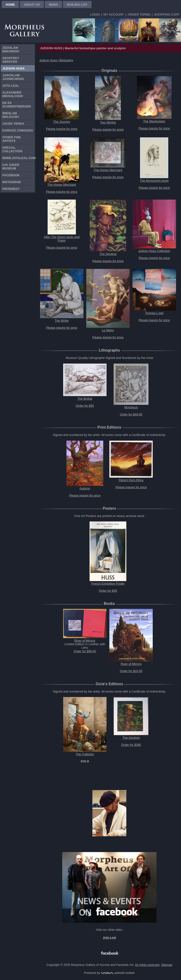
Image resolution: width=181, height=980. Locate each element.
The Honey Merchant (62, 185)
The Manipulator (154, 121)
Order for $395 (131, 745)
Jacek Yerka (13, 124)
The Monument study (154, 181)
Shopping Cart (167, 14)
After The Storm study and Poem (62, 239)
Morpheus (131, 407)
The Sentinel (108, 254)
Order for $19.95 (131, 671)
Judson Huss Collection (154, 251)
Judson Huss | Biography (56, 60)
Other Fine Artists (12, 139)
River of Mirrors (85, 641)
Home (10, 5)
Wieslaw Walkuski (10, 115)
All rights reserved (147, 965)
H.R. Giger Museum (11, 167)
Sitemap (167, 965)
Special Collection (12, 149)
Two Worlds (108, 122)
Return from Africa (131, 480)
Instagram (12, 182)
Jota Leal (11, 86)
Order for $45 (108, 591)
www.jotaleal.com (19, 158)
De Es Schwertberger (17, 105)
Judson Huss (13, 68)
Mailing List (77, 5)
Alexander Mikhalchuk (13, 94)
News (53, 5)
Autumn (85, 488)
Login (95, 14)
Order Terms (139, 14)
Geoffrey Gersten (11, 60)
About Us (32, 5)
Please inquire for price (62, 129)
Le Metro (108, 330)
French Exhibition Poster (108, 584)
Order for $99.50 (85, 651)
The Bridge (85, 399)
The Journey (62, 122)
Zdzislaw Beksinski (11, 49)
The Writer (62, 321)
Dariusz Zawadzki (18, 130)
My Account (114, 14)
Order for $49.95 (131, 414)
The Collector (85, 754)
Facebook (11, 175)
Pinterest (11, 189)
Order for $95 (85, 406)
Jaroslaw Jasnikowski (13, 77)
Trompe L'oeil (154, 313)
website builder (118, 973)
